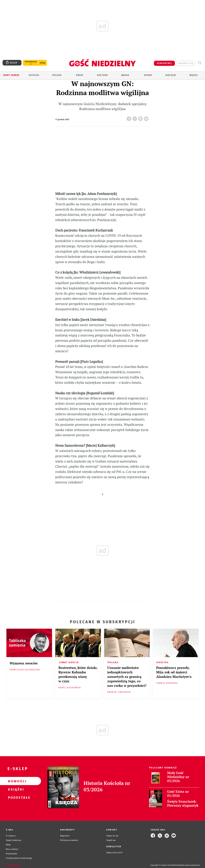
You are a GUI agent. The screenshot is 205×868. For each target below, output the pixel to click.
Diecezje (171, 75)
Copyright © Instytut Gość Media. (164, 865)
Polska (57, 75)
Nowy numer (11, 75)
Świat (80, 75)
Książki (15, 789)
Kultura (102, 75)
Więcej (193, 75)
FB (130, 118)
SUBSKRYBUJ (164, 63)
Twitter (135, 118)
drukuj (141, 118)
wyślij (147, 118)
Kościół (34, 75)
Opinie (148, 75)
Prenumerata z (31, 63)
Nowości (15, 781)
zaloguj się (186, 63)
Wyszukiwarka (199, 63)
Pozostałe (15, 797)
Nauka (125, 75)
